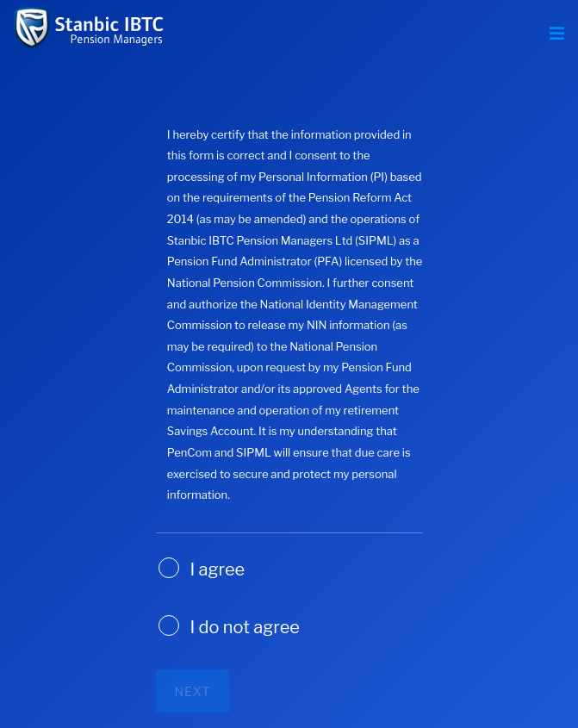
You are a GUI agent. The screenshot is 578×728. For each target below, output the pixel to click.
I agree (218, 569)
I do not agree (245, 627)
